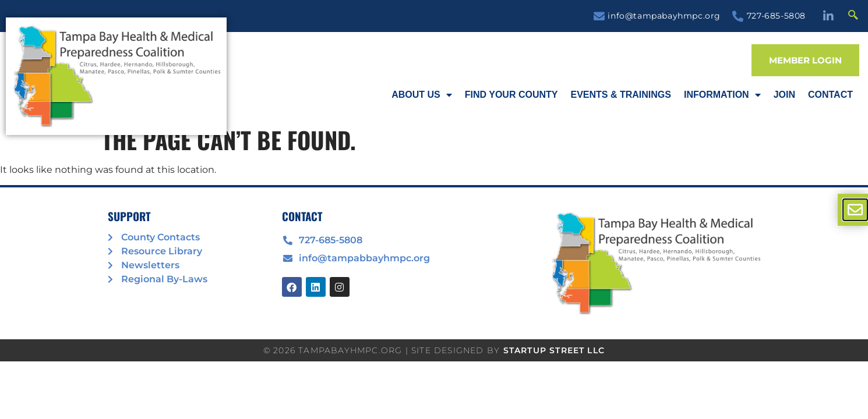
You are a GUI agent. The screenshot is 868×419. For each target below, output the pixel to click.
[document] (434, 210)
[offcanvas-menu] (855, 210)
